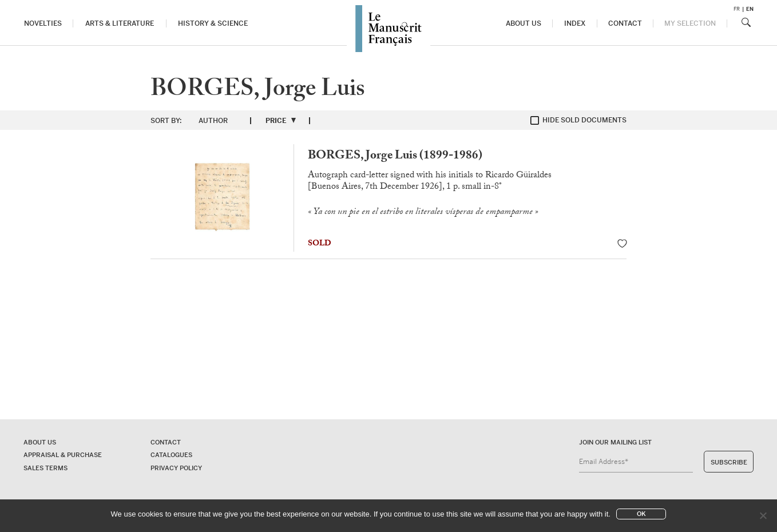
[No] (763, 515)
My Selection (690, 24)
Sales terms (45, 468)
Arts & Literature (120, 24)
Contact (625, 24)
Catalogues (171, 455)
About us (524, 24)
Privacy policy (176, 468)
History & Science (213, 24)
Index (575, 24)
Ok (641, 514)
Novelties (43, 24)
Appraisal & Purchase (63, 455)
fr (737, 9)
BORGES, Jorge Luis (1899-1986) (395, 156)
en (750, 9)
